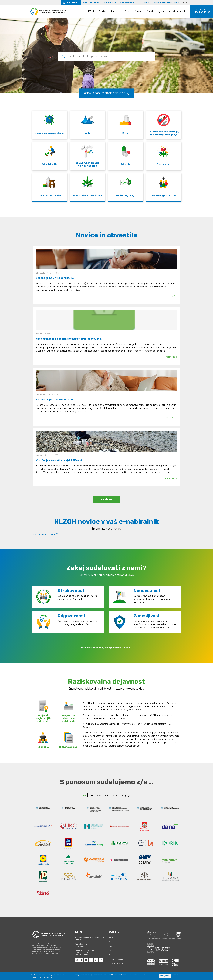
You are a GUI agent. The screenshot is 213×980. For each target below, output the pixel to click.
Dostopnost (73, 3)
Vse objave (107, 499)
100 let (91, 11)
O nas (128, 11)
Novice (138, 11)
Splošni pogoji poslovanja (167, 3)
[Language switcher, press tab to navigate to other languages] (186, 3)
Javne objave (109, 3)
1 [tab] (171, 88)
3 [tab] (182, 88)
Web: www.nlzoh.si (82, 955)
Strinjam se (165, 976)
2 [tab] (177, 88)
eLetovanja (144, 3)
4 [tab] (188, 88)
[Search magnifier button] (63, 56)
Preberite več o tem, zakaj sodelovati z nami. (106, 648)
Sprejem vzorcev (91, 3)
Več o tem (50, 977)
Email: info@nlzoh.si (82, 952)
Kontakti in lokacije (177, 11)
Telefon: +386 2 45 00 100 (85, 950)
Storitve (103, 11)
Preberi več (171, 296)
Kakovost (116, 11)
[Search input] (112, 56)
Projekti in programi (155, 11)
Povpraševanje (127, 3)
